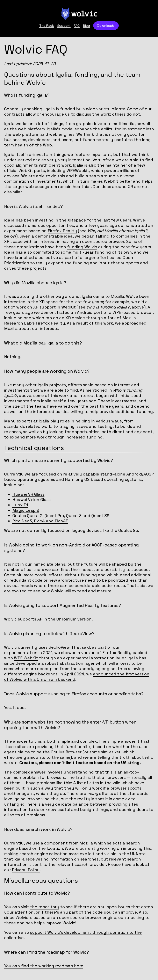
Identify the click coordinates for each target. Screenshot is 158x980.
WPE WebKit (26, 658)
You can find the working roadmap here (44, 966)
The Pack (47, 26)
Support (64, 26)
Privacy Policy (26, 870)
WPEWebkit (78, 170)
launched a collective (36, 257)
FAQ (77, 26)
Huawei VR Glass (28, 494)
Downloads (106, 26)
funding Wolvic (82, 247)
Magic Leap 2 (26, 510)
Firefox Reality (62, 231)
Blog (86, 26)
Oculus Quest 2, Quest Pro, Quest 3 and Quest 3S (61, 516)
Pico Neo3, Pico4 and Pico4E (40, 521)
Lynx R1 (20, 505)
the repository (45, 907)
